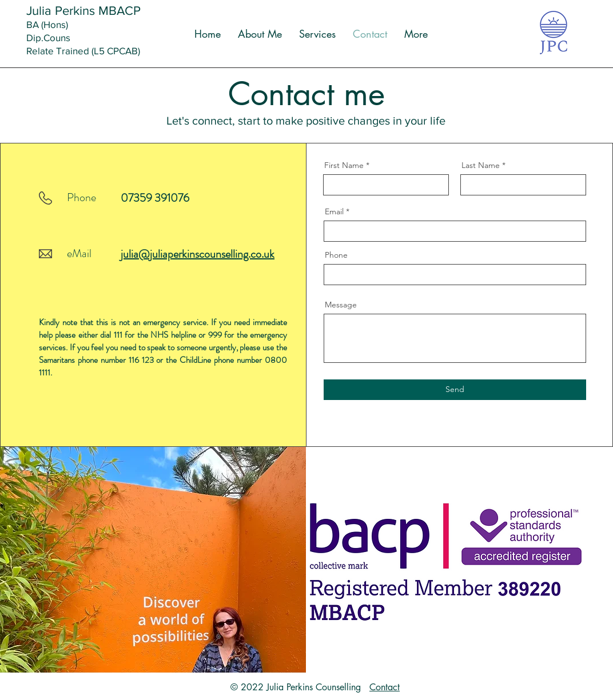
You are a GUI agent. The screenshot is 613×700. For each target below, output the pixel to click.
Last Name (481, 165)
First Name (344, 165)
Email (334, 211)
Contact (385, 687)
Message (341, 305)
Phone (336, 255)
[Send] (455, 390)
